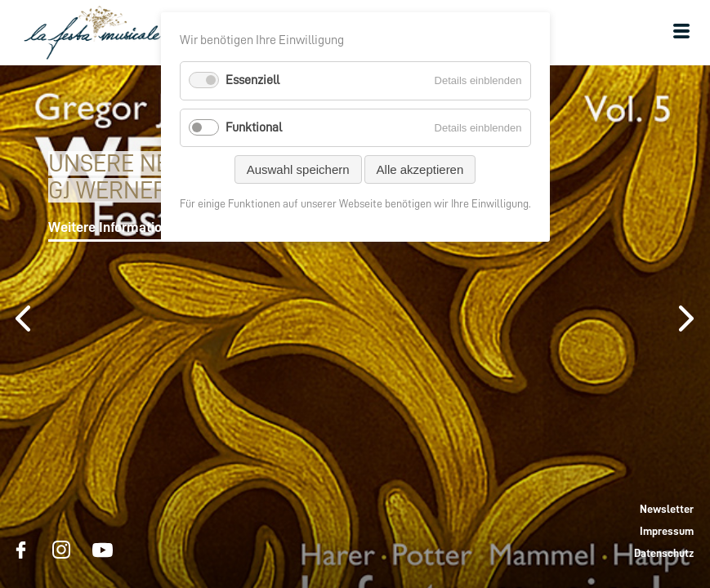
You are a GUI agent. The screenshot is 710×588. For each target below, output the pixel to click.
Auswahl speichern (298, 169)
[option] (355, 327)
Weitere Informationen (116, 227)
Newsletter (667, 509)
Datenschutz (664, 553)
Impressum (667, 531)
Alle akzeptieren (420, 169)
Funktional (254, 127)
